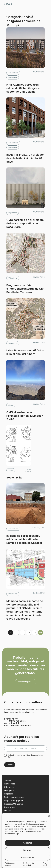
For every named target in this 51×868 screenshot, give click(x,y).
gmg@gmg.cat (11, 719)
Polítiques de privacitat (29, 864)
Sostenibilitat (15, 478)
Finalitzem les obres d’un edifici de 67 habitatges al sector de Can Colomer (23, 88)
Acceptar (28, 843)
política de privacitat (32, 755)
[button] (49, 816)
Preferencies (28, 858)
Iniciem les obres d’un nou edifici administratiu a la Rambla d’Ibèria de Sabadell (24, 539)
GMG (8, 4)
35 (35, 633)
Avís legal (45, 864)
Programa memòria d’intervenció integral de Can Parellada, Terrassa (25, 289)
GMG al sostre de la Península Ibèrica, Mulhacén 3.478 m (25, 416)
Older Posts (41, 633)
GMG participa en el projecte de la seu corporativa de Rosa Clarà (25, 223)
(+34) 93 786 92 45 (16, 721)
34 (29, 633)
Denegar (28, 850)
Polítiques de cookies (10, 864)
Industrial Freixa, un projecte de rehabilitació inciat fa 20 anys (25, 158)
